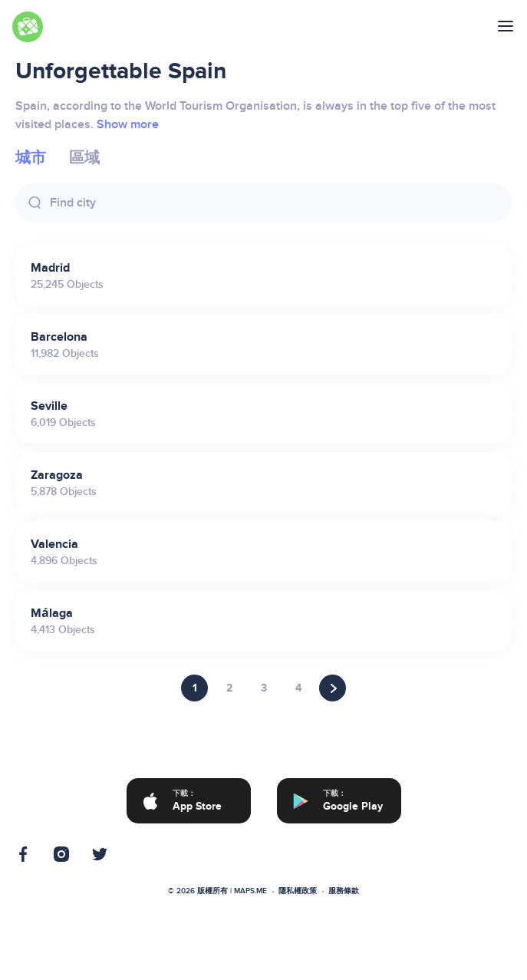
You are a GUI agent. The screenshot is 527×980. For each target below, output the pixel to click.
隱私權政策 (298, 891)
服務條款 (344, 891)
